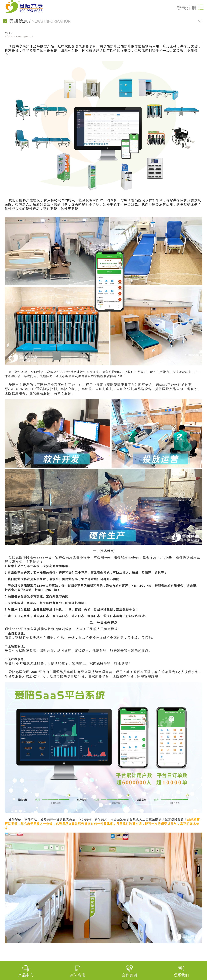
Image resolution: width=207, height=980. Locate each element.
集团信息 (18, 21)
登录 (182, 8)
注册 (192, 8)
